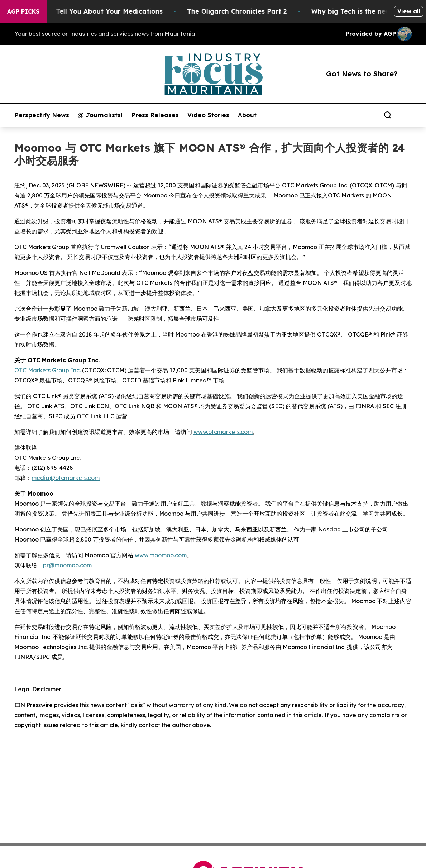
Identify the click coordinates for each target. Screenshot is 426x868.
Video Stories (208, 115)
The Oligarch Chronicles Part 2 (244, 11)
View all (409, 11)
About (247, 115)
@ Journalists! (100, 115)
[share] (407, 115)
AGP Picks (23, 11)
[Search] (388, 115)
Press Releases (155, 115)
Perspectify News (42, 115)
